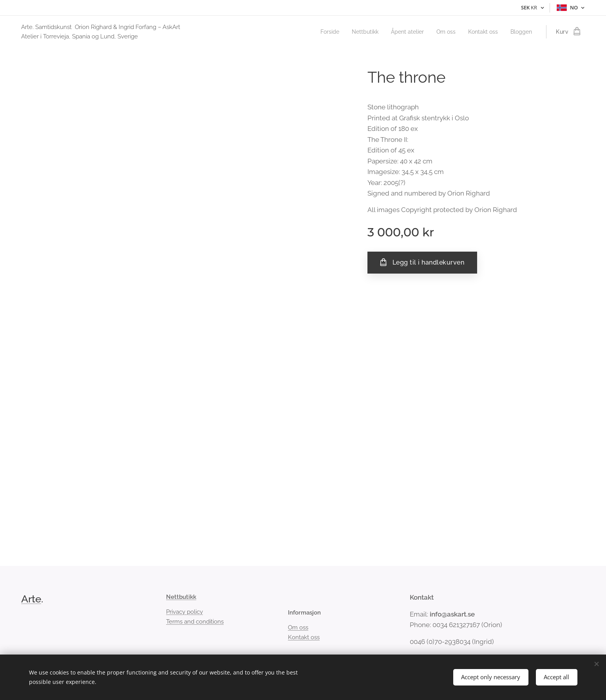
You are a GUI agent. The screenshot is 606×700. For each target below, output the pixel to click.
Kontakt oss (303, 637)
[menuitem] (318, 32)
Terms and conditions (195, 622)
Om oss (298, 628)
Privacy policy (185, 612)
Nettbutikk (181, 597)
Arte (31, 599)
